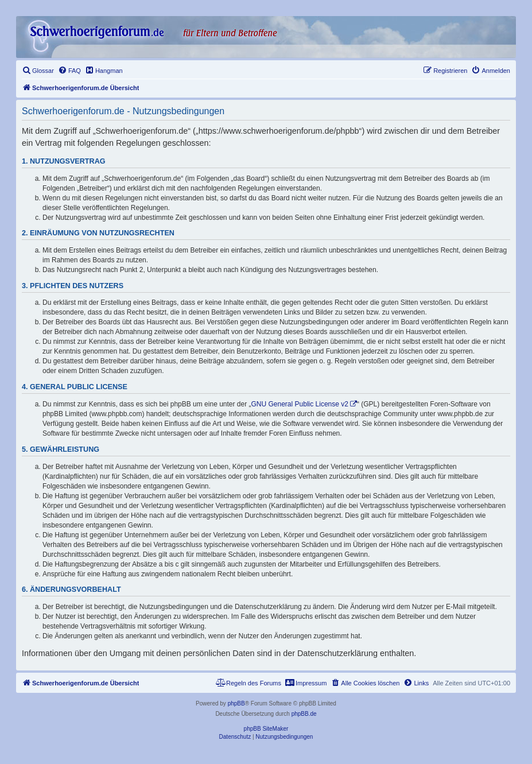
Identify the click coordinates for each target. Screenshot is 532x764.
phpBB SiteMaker (266, 729)
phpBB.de (304, 714)
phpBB (236, 703)
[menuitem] (38, 71)
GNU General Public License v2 (300, 404)
